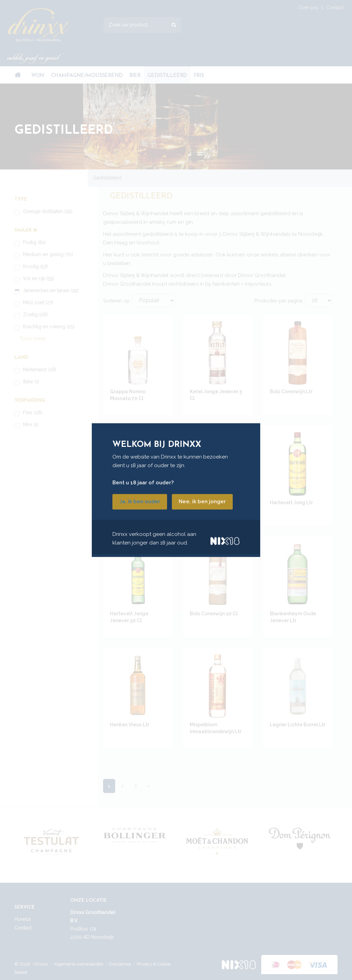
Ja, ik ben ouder (140, 502)
